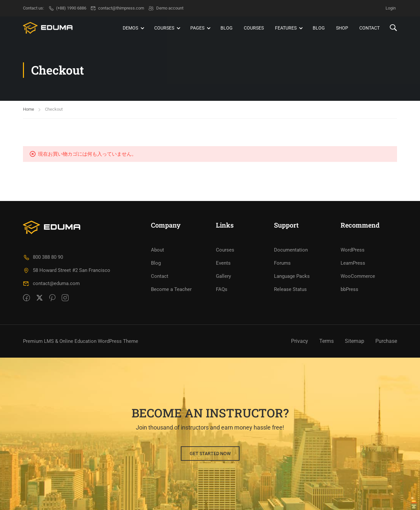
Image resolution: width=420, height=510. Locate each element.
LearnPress (353, 263)
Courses (164, 28)
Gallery (223, 276)
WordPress (353, 250)
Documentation (291, 250)
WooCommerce (358, 276)
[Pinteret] (52, 298)
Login (391, 8)
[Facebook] (26, 298)
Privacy (300, 341)
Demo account (166, 8)
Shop (342, 28)
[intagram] (65, 298)
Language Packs (292, 276)
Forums (282, 263)
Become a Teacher (171, 289)
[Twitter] (40, 298)
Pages (197, 28)
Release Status (290, 289)
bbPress (349, 289)
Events (223, 263)
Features (286, 28)
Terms (326, 341)
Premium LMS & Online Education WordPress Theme (81, 341)
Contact (369, 28)
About (157, 250)
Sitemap (355, 341)
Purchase (386, 341)
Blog (227, 28)
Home (29, 109)
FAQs (222, 289)
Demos (130, 28)
